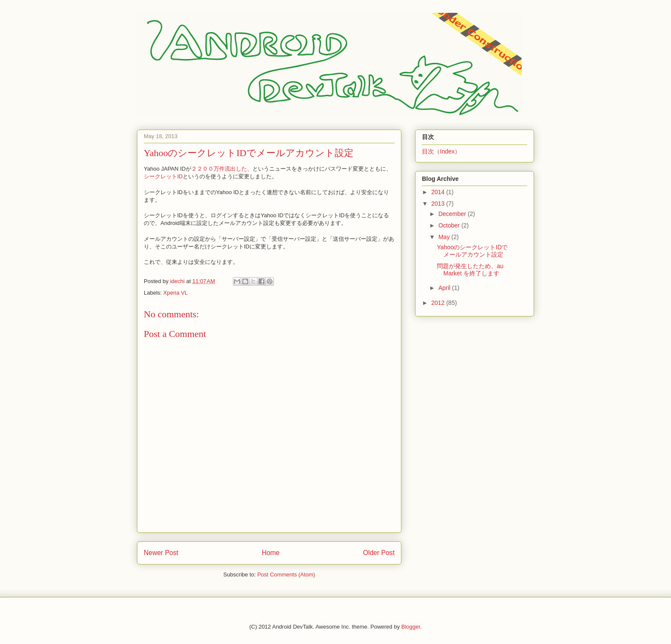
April (445, 288)
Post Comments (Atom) (286, 575)
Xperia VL (176, 293)
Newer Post (161, 553)
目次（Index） (441, 151)
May (445, 237)
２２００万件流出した (219, 169)
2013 (439, 204)
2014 (439, 192)
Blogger (411, 627)
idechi (178, 281)
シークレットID (163, 176)
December (453, 214)
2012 (439, 303)
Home (271, 553)
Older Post (379, 553)
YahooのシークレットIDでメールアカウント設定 (472, 251)
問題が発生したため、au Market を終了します (470, 270)
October (450, 225)
